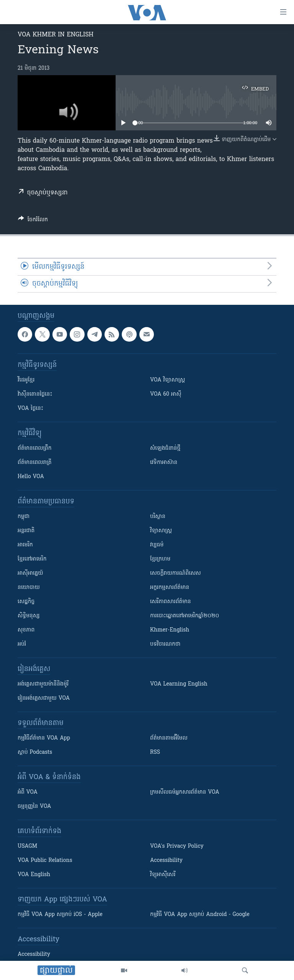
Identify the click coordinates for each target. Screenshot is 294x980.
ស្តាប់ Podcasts (35, 752)
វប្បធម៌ (157, 545)
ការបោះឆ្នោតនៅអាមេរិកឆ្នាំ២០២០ (185, 616)
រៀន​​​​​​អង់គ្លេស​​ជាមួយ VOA (44, 698)
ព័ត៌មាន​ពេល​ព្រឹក (35, 448)
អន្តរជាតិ (26, 531)
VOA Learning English (179, 684)
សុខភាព (26, 630)
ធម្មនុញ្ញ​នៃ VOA (34, 807)
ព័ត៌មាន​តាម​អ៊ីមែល (169, 738)
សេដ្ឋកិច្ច (26, 602)
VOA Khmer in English (56, 35)
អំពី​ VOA (28, 792)
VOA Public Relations (45, 861)
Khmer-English (170, 630)
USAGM (27, 846)
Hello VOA (31, 477)
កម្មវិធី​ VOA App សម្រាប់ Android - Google (200, 915)
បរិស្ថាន (158, 517)
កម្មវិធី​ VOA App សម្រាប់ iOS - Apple (60, 915)
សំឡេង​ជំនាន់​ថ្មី (165, 448)
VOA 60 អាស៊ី (166, 394)
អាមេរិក (25, 545)
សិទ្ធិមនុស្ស (29, 616)
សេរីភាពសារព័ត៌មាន (171, 602)
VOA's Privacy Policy (177, 846)
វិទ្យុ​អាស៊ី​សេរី (163, 875)
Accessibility (166, 861)
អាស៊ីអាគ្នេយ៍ (30, 573)
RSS (155, 752)
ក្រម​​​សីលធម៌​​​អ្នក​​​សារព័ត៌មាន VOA (185, 792)
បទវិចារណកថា (165, 644)
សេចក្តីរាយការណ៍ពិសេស (176, 573)
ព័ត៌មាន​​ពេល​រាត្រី (35, 463)
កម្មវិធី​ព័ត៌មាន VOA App (44, 738)
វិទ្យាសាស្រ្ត (161, 531)
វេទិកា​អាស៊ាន (164, 463)
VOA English (34, 875)
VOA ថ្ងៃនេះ (30, 409)
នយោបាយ (29, 588)
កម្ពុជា (24, 517)
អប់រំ (22, 644)
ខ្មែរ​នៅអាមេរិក (32, 559)
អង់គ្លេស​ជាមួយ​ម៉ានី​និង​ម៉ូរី (43, 684)
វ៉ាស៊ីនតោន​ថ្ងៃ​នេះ (35, 394)
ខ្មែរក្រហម (160, 559)
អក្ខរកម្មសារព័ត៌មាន (170, 588)
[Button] (33, 221)
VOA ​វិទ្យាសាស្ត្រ (167, 380)
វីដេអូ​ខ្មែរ (26, 380)
